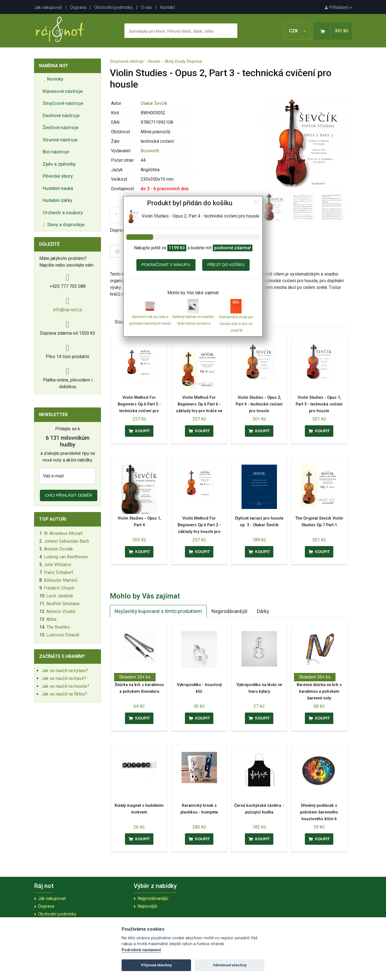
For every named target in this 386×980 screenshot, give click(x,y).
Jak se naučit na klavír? (64, 678)
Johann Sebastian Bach (66, 541)
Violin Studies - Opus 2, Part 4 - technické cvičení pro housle (259, 404)
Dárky (263, 611)
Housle (154, 61)
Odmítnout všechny (230, 965)
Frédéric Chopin (59, 588)
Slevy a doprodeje (64, 225)
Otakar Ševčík (154, 103)
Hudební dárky (57, 200)
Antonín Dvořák (58, 549)
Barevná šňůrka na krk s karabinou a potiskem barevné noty (319, 691)
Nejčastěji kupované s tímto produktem (158, 611)
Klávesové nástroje (63, 91)
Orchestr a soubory (63, 213)
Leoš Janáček (60, 596)
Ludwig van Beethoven (66, 557)
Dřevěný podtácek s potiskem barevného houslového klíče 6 (319, 812)
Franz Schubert (58, 572)
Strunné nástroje (60, 140)
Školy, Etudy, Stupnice (183, 61)
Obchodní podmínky (114, 7)
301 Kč (342, 31)
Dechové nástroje (61, 115)
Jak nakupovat (48, 7)
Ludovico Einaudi (63, 635)
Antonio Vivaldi (61, 611)
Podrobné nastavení (141, 950)
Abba (51, 619)
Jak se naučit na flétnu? (64, 694)
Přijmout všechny (156, 965)
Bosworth (150, 151)
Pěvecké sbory (58, 176)
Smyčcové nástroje (63, 103)
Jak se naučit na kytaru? (65, 671)
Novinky (53, 79)
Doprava (78, 7)
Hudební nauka (58, 188)
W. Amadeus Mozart (63, 533)
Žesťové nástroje (61, 127)
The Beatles (58, 627)
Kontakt (167, 7)
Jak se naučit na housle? (65, 686)
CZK (297, 31)
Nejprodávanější (229, 611)
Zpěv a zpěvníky (59, 164)
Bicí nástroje (56, 152)
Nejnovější (147, 906)
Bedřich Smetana (63, 604)
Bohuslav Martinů (61, 580)
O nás (146, 7)
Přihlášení (338, 7)
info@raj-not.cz (68, 310)
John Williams (57, 565)
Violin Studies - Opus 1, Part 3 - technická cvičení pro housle (319, 404)
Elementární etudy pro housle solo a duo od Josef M (236, 324)
